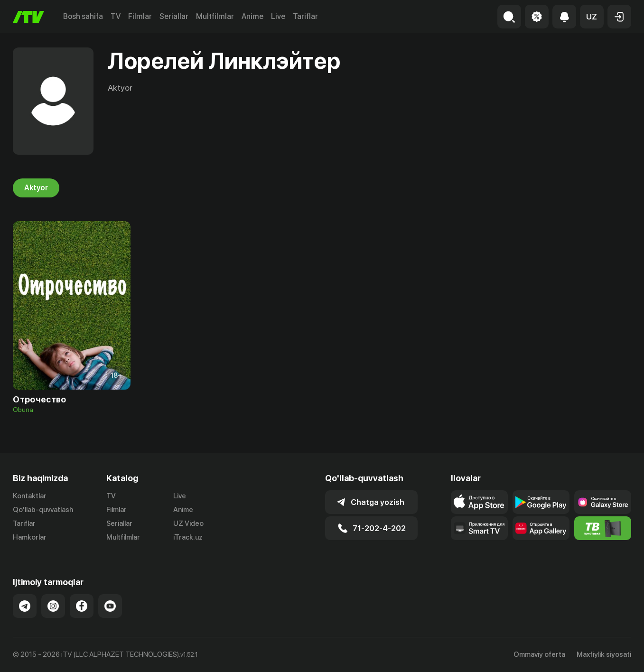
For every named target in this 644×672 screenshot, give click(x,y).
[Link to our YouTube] (110, 606)
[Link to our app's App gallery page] (541, 528)
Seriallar (174, 16)
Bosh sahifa (83, 16)
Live (278, 16)
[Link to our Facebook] (82, 606)
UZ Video (188, 523)
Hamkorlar (30, 537)
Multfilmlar (215, 16)
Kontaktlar (30, 496)
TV (116, 16)
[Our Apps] (479, 528)
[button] (592, 17)
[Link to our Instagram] (53, 606)
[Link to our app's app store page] (479, 502)
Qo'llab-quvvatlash (43, 510)
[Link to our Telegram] (25, 606)
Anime (252, 16)
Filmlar (140, 16)
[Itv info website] (603, 528)
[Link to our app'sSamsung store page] (603, 502)
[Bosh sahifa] (28, 17)
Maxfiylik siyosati (604, 654)
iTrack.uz (188, 537)
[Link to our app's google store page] (541, 502)
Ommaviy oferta (539, 654)
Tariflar (305, 16)
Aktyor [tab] (36, 188)
